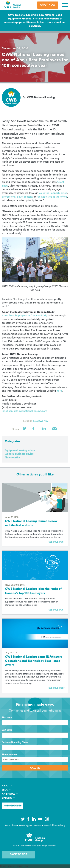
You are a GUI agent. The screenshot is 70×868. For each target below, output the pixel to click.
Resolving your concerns (30, 825)
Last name (7, 730)
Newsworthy (41, 421)
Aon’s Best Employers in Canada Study (24, 316)
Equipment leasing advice (20, 450)
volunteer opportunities (53, 193)
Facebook (35, 430)
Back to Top (18, 855)
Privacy (62, 825)
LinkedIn (45, 430)
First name (7, 718)
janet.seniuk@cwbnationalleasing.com (24, 411)
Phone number (9, 755)
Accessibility (50, 825)
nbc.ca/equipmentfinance (20, 22)
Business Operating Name (15, 742)
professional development (17, 197)
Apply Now (48, 5)
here (59, 391)
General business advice (19, 454)
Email (55, 430)
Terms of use (11, 825)
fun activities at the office (52, 197)
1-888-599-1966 (12, 806)
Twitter (26, 430)
